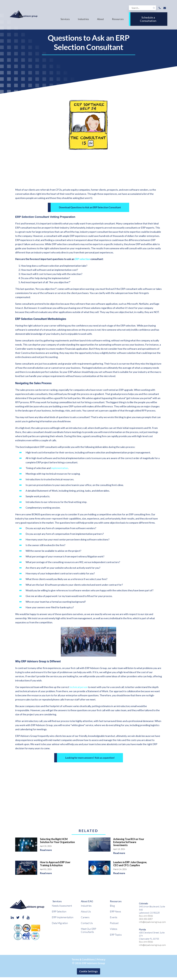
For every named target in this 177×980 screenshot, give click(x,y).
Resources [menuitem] (118, 19)
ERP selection (82, 259)
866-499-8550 (146, 916)
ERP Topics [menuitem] (116, 935)
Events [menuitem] (114, 917)
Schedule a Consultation (148, 19)
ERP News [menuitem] (115, 911)
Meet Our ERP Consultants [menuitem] (88, 930)
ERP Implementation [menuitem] (63, 917)
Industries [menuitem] (83, 19)
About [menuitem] (100, 19)
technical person (79, 687)
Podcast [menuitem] (114, 923)
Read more (46, 850)
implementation (60, 468)
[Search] (142, 8)
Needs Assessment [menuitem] (62, 906)
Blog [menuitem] (112, 906)
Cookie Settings (88, 971)
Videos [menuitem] (114, 929)
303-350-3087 (146, 919)
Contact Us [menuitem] (87, 923)
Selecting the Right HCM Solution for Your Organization (57, 841)
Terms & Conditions (83, 960)
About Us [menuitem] (86, 911)
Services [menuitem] (65, 19)
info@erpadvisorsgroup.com (152, 922)
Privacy (101, 960)
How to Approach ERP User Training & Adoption (55, 864)
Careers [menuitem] (85, 917)
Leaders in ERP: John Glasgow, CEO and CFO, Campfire (130, 864)
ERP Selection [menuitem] (59, 911)
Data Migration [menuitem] (60, 923)
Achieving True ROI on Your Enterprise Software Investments (129, 842)
